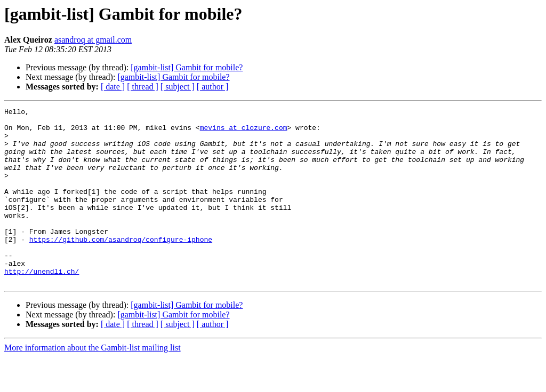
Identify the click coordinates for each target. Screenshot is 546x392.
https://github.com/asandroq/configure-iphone (121, 266)
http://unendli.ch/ (42, 305)
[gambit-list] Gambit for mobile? (187, 67)
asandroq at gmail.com (93, 40)
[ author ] (213, 87)
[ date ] (113, 87)
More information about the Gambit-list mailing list (93, 383)
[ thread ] (143, 87)
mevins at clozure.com (244, 132)
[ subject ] (178, 87)
